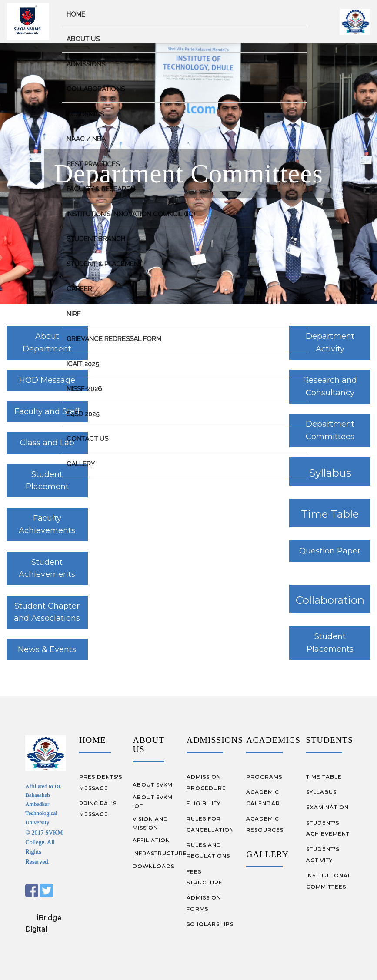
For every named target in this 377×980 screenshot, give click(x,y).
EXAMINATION (327, 807)
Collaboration (330, 600)
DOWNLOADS (153, 866)
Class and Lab (47, 443)
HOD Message (47, 380)
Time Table (330, 514)
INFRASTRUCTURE (160, 853)
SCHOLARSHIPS (210, 924)
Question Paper (330, 551)
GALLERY (267, 854)
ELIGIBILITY (204, 803)
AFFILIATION (151, 840)
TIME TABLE (324, 776)
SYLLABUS (321, 792)
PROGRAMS (264, 776)
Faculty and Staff (47, 411)
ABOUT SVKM (153, 784)
